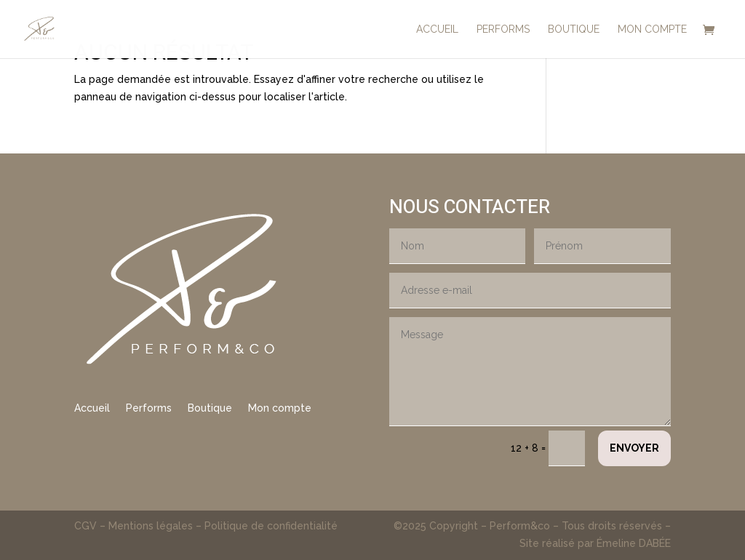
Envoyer (634, 448)
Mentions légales (151, 526)
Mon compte (280, 408)
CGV (87, 526)
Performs (149, 408)
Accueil (92, 408)
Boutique (210, 408)
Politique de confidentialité (271, 526)
